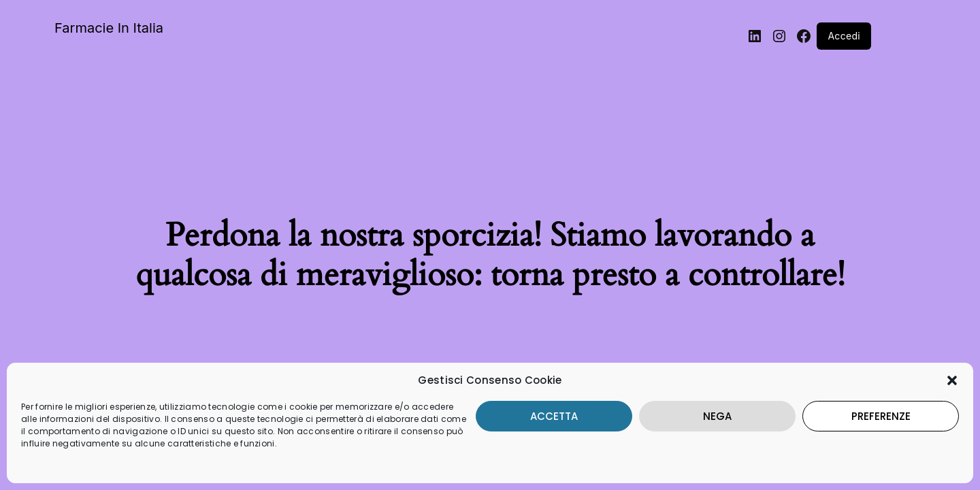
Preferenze (874, 404)
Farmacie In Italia (109, 28)
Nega (697, 404)
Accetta (520, 404)
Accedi (844, 36)
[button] (952, 368)
